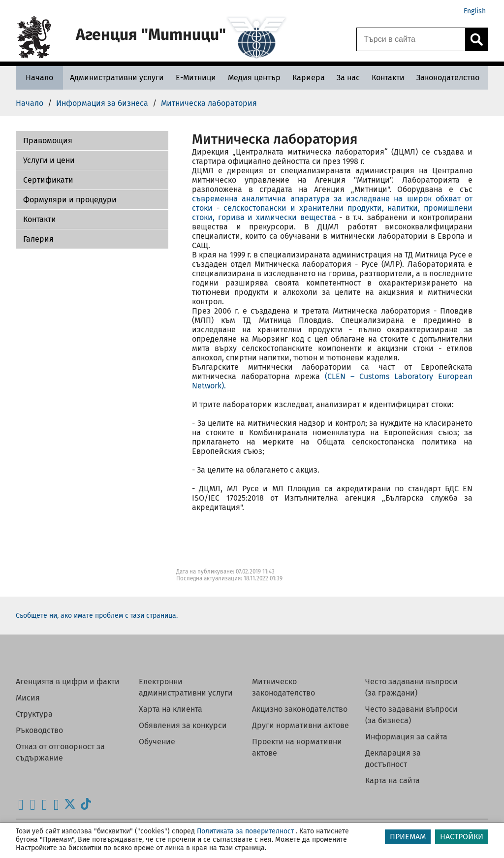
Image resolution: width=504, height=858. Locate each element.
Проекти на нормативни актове (297, 747)
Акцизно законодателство (300, 709)
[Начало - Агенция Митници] (39, 78)
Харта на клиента (171, 709)
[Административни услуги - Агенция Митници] (117, 78)
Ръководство (39, 730)
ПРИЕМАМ (408, 837)
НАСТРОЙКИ (462, 837)
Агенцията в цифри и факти (68, 682)
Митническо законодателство (283, 687)
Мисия (28, 698)
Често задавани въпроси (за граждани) (411, 687)
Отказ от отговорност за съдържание (60, 752)
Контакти (40, 219)
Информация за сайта (406, 737)
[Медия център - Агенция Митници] (254, 78)
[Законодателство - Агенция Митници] (448, 78)
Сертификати (48, 180)
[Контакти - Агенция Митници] (388, 78)
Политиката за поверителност (245, 831)
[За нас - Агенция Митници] (348, 78)
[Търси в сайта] (411, 39)
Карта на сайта (393, 780)
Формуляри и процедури (70, 200)
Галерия (38, 239)
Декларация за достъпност (393, 759)
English (475, 11)
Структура (34, 714)
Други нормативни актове (300, 725)
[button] (92, 141)
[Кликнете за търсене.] (476, 39)
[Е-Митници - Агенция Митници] (196, 78)
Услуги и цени (49, 160)
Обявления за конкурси (183, 725)
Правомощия (48, 141)
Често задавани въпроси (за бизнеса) (411, 715)
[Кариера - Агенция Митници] (309, 78)
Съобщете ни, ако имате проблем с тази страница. (97, 616)
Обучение (157, 742)
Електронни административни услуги (186, 687)
